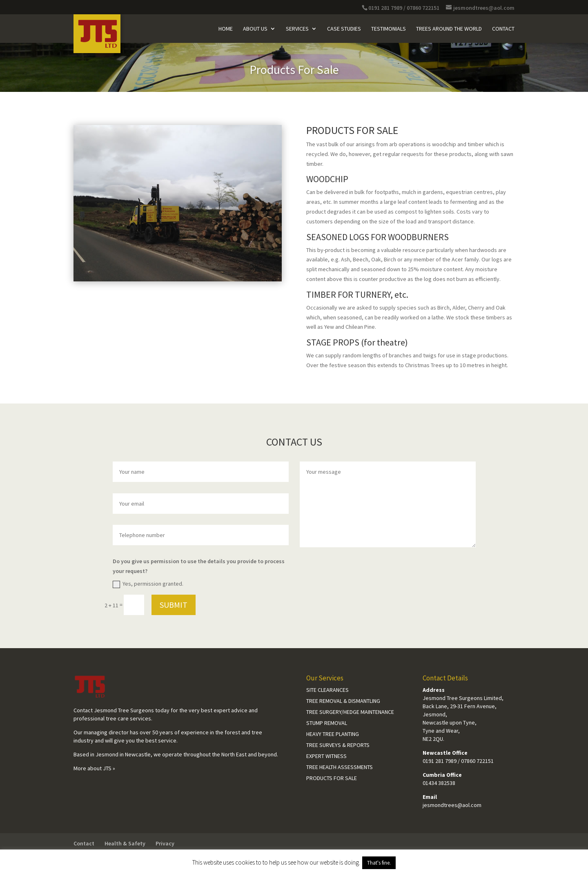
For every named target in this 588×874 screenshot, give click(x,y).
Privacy (165, 843)
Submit (174, 605)
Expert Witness (326, 756)
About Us (255, 29)
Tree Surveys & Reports (338, 745)
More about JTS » (94, 768)
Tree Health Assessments (340, 767)
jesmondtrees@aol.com (452, 805)
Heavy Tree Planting (333, 734)
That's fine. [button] (379, 863)
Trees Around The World (449, 29)
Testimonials (389, 29)
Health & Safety (125, 843)
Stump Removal (327, 723)
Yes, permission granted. (148, 584)
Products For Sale (332, 778)
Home (226, 29)
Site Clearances (327, 690)
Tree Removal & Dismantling (343, 701)
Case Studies (344, 29)
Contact (503, 29)
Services (297, 29)
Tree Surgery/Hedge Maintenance (350, 712)
